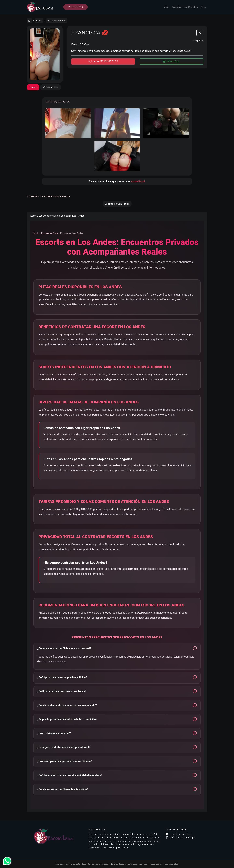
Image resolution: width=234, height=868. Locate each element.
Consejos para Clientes (185, 7)
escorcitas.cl (138, 181)
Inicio (166, 7)
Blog (203, 7)
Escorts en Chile (50, 233)
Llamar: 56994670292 (103, 61)
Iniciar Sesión (75, 7)
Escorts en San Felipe (117, 204)
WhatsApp (172, 61)
